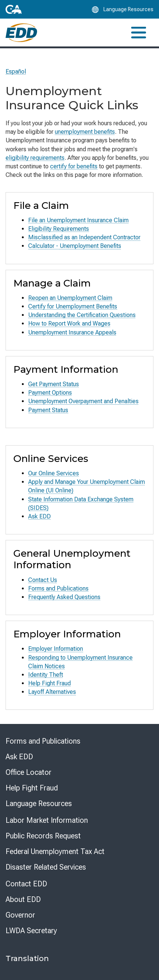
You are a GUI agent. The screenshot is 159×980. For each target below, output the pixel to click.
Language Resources (39, 803)
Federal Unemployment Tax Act (55, 851)
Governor (20, 915)
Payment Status (48, 410)
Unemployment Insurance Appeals (72, 332)
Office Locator (29, 772)
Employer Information (56, 649)
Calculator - (44, 246)
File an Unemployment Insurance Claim (78, 220)
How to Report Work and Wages (69, 324)
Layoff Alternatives (52, 692)
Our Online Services (54, 473)
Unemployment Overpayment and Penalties (83, 401)
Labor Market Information (47, 820)
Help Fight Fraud (49, 683)
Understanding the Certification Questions (82, 315)
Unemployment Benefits (90, 246)
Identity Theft (46, 675)
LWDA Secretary (31, 931)
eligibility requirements (35, 158)
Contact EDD (26, 884)
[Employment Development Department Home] (21, 33)
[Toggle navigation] (139, 33)
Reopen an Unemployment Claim (70, 298)
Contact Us (43, 580)
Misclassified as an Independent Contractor (84, 237)
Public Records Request (43, 836)
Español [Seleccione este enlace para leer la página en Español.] (16, 72)
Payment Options (50, 393)
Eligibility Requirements (59, 229)
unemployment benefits (85, 132)
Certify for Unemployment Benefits (73, 306)
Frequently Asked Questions (64, 597)
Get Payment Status (54, 384)
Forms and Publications (58, 588)
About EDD (23, 899)
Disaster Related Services (46, 867)
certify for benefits (74, 166)
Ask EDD (39, 516)
